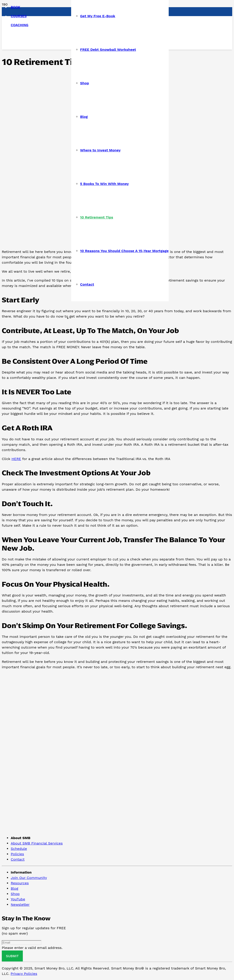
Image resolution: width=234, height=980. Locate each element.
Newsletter (20, 905)
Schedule (19, 849)
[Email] (22, 943)
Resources (20, 883)
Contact (18, 859)
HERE (16, 459)
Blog (14, 888)
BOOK (16, 7)
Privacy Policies (24, 974)
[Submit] (12, 956)
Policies (17, 854)
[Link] (32, 71)
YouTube (18, 899)
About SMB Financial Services (37, 843)
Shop (15, 894)
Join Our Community (29, 878)
